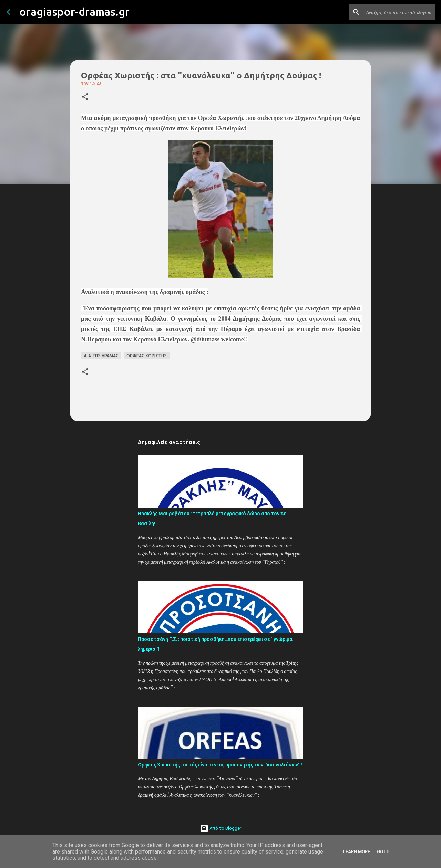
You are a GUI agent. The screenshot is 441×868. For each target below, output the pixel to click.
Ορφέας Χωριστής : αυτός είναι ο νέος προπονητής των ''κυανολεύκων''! (220, 765)
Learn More (357, 852)
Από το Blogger (221, 828)
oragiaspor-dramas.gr (74, 12)
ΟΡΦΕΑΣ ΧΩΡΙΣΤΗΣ (147, 356)
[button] (85, 97)
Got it (383, 852)
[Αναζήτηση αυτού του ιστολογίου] (399, 12)
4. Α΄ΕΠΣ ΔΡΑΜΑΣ (101, 356)
